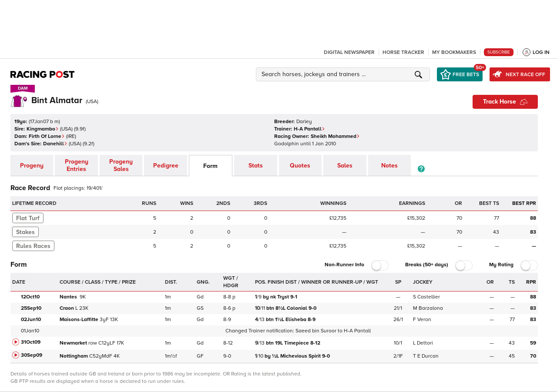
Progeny (32, 166)
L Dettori (423, 343)
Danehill (55, 144)
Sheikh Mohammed (335, 136)
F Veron (422, 320)
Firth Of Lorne (47, 136)
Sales (345, 166)
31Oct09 (31, 342)
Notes (389, 166)
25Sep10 (31, 308)
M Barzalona (428, 308)
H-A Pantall (309, 129)
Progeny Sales (121, 165)
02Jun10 (31, 320)
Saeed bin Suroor (316, 331)
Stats (256, 166)
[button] (344, 74)
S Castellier (426, 297)
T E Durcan (426, 356)
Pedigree (166, 166)
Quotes (300, 166)
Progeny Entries (77, 165)
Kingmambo (43, 129)
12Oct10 (30, 297)
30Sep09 (32, 355)
